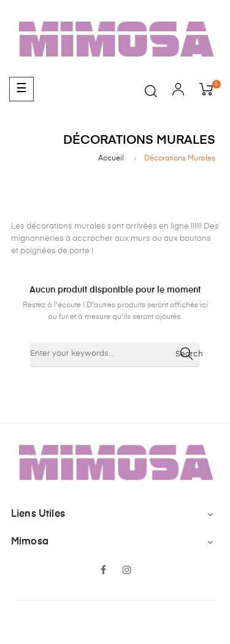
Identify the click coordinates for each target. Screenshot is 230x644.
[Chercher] (115, 355)
